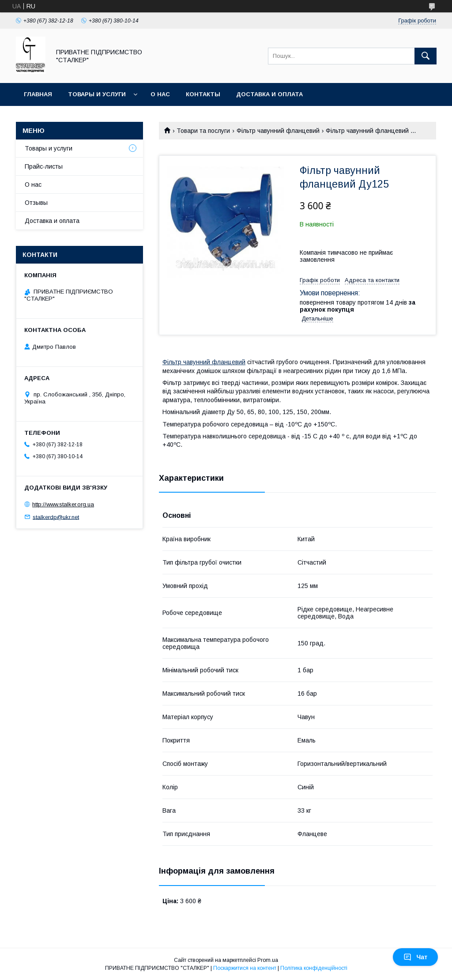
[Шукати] (426, 56)
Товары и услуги (97, 94)
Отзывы (36, 203)
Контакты (203, 94)
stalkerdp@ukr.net (56, 517)
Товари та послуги (203, 131)
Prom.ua (268, 960)
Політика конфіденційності (314, 968)
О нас (160, 94)
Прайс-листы (44, 166)
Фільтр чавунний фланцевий (278, 131)
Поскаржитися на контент (245, 968)
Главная (38, 94)
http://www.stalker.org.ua (63, 504)
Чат (415, 957)
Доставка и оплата (269, 94)
